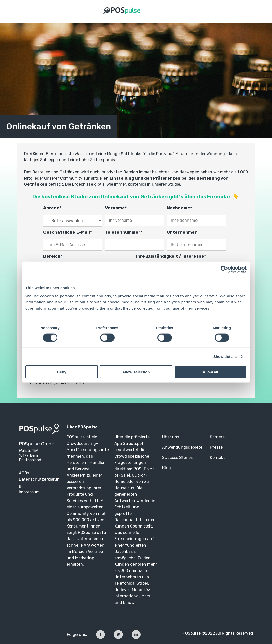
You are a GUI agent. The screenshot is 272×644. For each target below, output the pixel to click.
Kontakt (217, 457)
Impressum (29, 492)
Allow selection (136, 372)
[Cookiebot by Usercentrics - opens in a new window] (224, 269)
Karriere (217, 437)
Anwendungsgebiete (182, 447)
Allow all (210, 372)
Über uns (171, 437)
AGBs (24, 473)
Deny (62, 372)
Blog (167, 468)
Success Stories (178, 457)
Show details (225, 356)
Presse (216, 447)
